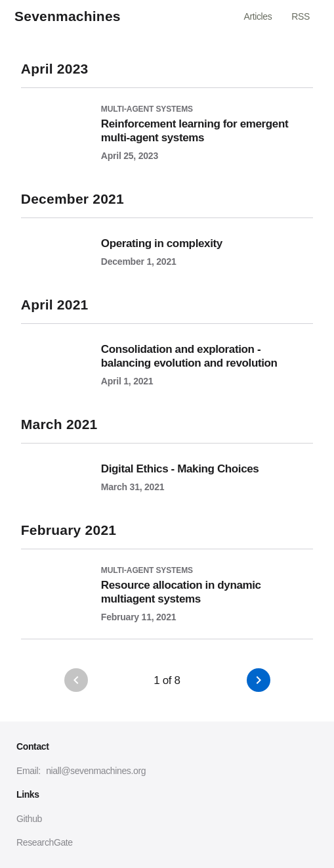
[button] (259, 680)
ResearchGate (45, 842)
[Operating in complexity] (167, 242)
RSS (301, 16)
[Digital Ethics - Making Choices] (167, 468)
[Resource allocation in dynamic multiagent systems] (167, 586)
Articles (258, 16)
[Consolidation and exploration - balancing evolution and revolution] (167, 355)
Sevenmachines (68, 16)
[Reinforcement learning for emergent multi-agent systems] (167, 125)
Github (29, 819)
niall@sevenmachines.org (96, 771)
